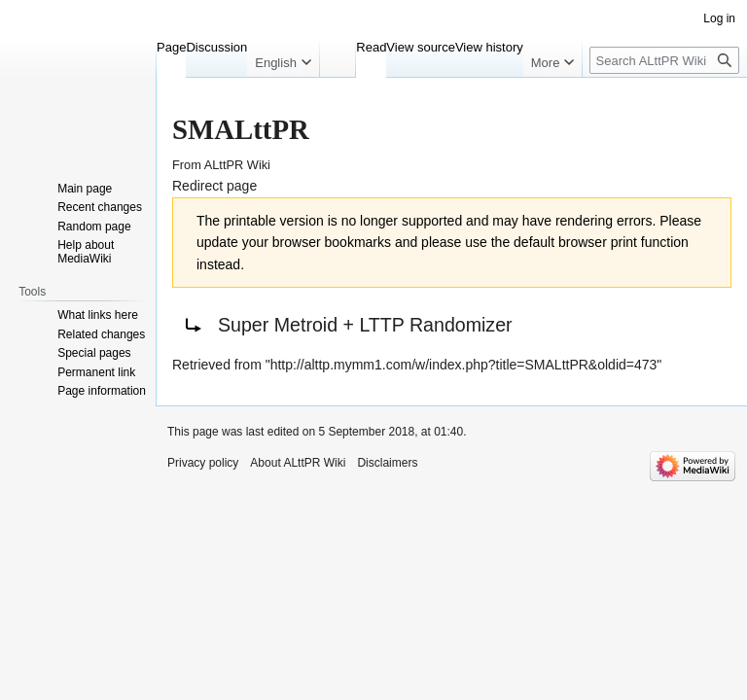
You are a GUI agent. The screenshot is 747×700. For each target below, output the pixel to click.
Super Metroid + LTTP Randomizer (365, 325)
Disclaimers (387, 463)
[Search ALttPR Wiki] (664, 60)
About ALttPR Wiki (298, 463)
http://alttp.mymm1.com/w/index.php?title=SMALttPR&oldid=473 (464, 365)
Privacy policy (203, 463)
